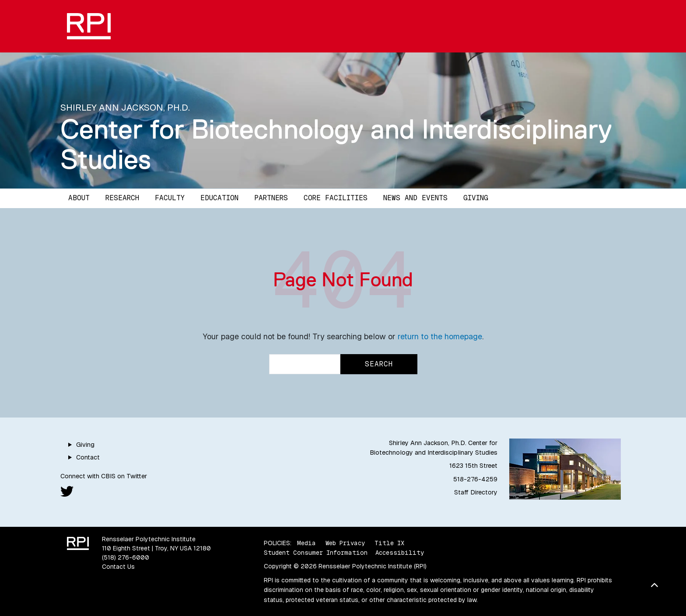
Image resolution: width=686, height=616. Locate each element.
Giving (476, 198)
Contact (88, 457)
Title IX (389, 543)
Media (306, 543)
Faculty (170, 198)
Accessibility (400, 553)
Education (219, 198)
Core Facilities (336, 198)
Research (122, 198)
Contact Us (118, 567)
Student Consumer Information (316, 553)
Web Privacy (345, 543)
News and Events (415, 198)
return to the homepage (440, 336)
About (79, 198)
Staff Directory (476, 492)
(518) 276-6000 (126, 557)
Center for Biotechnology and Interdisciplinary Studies (336, 144)
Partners (271, 198)
